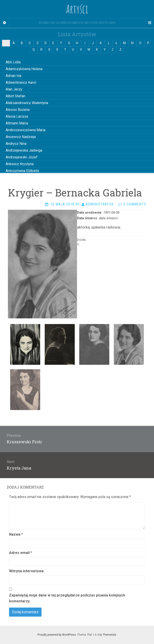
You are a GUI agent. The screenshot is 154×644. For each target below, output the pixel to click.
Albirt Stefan (15, 96)
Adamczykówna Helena (24, 69)
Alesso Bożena (18, 110)
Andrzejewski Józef (22, 157)
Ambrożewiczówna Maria (26, 130)
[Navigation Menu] (149, 23)
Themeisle (109, 635)
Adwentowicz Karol (21, 82)
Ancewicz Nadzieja (21, 137)
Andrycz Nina (16, 144)
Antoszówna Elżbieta (22, 171)
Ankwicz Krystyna (20, 164)
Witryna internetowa (26, 571)
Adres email (21, 553)
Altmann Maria (17, 123)
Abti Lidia (13, 62)
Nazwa (16, 534)
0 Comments (135, 204)
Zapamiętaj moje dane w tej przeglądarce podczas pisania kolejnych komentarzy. (67, 598)
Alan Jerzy (14, 89)
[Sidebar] (5, 23)
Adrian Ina (13, 76)
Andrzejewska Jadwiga (24, 150)
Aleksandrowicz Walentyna (27, 103)
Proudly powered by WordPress (57, 635)
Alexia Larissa (17, 116)
